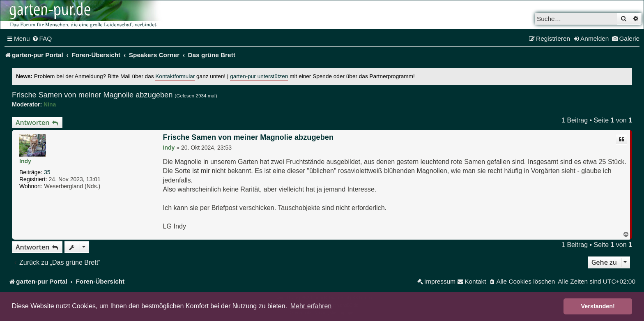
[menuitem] (42, 39)
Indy (25, 161)
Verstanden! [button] (598, 306)
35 (47, 172)
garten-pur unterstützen (259, 76)
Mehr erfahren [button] (311, 306)
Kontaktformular (175, 76)
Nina (50, 104)
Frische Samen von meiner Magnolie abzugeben (92, 95)
